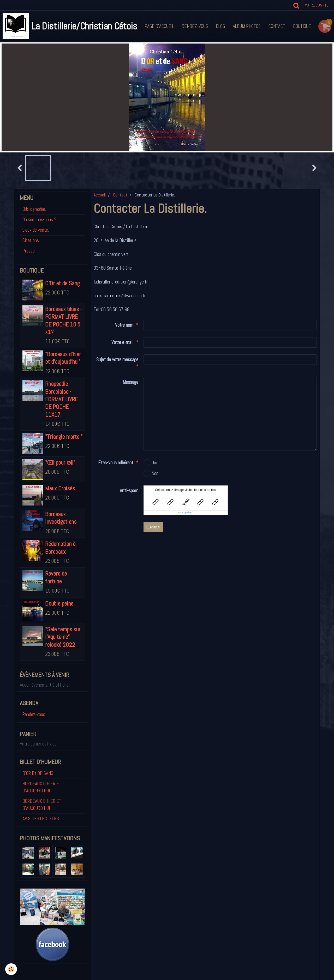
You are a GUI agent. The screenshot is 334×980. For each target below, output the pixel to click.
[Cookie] (11, 969)
